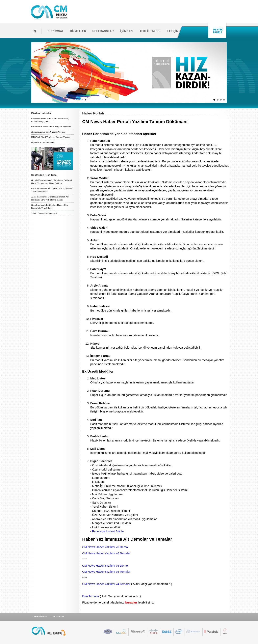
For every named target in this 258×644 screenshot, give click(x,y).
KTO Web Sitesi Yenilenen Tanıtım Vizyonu (51, 137)
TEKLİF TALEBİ (150, 31)
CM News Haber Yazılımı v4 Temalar (106, 584)
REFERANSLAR (103, 31)
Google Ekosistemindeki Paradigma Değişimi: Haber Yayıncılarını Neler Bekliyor (52, 182)
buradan (131, 602)
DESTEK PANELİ (217, 31)
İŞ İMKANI (127, 31)
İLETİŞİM (172, 31)
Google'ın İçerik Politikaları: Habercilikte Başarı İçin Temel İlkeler (50, 206)
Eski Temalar (91, 596)
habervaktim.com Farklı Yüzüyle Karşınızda (51, 127)
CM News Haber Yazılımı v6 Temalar (106, 553)
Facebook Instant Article (108, 531)
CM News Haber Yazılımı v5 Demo (105, 566)
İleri (228, 73)
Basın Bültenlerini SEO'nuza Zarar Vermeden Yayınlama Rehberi (51, 190)
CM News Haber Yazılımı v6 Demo (105, 547)
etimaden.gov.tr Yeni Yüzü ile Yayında (48, 132)
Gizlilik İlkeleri (40, 617)
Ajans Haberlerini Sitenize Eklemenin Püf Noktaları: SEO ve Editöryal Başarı (50, 198)
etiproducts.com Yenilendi (43, 142)
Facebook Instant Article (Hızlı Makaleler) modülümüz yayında (50, 120)
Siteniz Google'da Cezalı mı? (44, 213)
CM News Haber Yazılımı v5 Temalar (106, 572)
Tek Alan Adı (58, 617)
